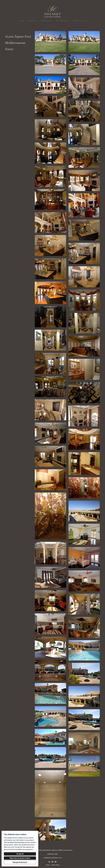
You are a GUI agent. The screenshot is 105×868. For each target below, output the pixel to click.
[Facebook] (52, 862)
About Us (33, 21)
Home (22, 21)
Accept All (20, 854)
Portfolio (47, 21)
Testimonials (63, 21)
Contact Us (80, 21)
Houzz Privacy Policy (17, 842)
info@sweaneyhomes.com (53, 858)
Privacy (48, 865)
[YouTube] (56, 862)
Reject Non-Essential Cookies (20, 858)
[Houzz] (49, 862)
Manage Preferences (20, 862)
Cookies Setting (55, 865)
